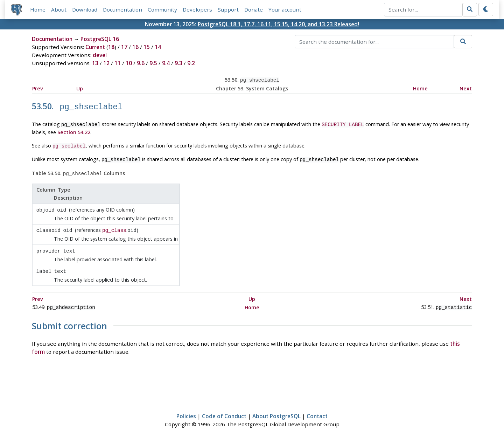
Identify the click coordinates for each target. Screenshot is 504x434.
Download (85, 9)
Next (466, 88)
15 (147, 47)
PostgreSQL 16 (100, 39)
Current (95, 47)
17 (124, 47)
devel (100, 55)
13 (95, 63)
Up (80, 88)
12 (106, 63)
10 (129, 63)
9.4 (166, 63)
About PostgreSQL (276, 408)
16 (135, 47)
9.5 (153, 63)
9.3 (178, 63)
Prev (38, 88)
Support (228, 9)
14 (158, 47)
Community (162, 9)
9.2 (191, 63)
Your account (285, 9)
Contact (317, 408)
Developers (197, 9)
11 (118, 63)
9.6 (141, 63)
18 (111, 47)
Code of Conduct (224, 408)
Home (38, 9)
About (59, 9)
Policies (186, 408)
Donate (254, 9)
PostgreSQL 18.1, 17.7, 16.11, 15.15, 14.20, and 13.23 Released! (278, 24)
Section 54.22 (74, 130)
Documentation (122, 9)
